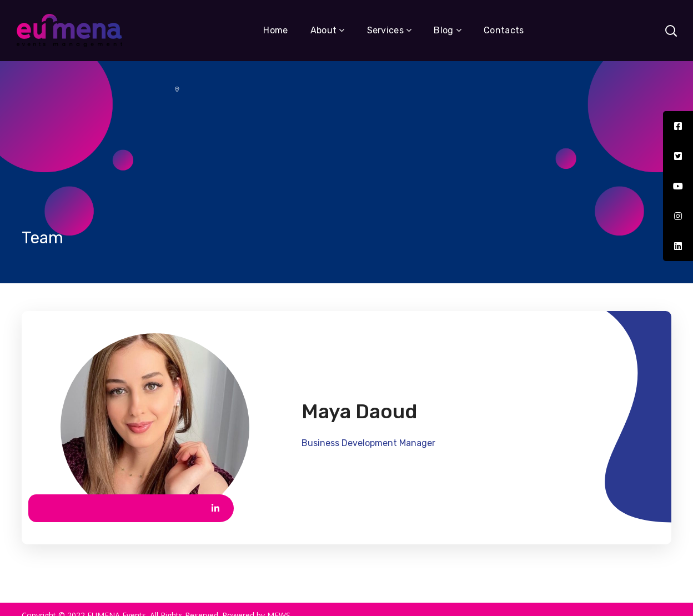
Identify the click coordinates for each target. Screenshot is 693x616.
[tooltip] (678, 126)
